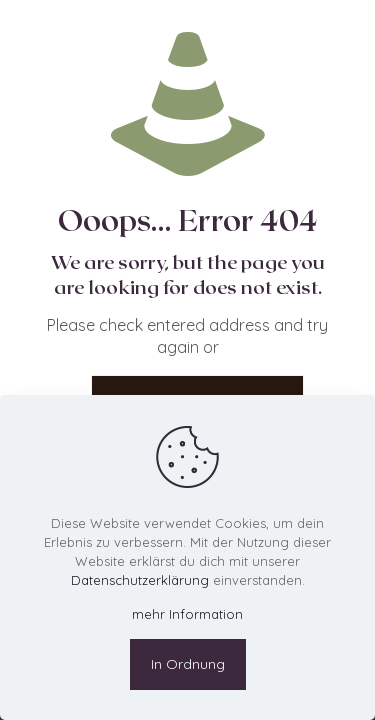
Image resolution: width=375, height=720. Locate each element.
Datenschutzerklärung (140, 580)
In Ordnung (188, 664)
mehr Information (187, 614)
